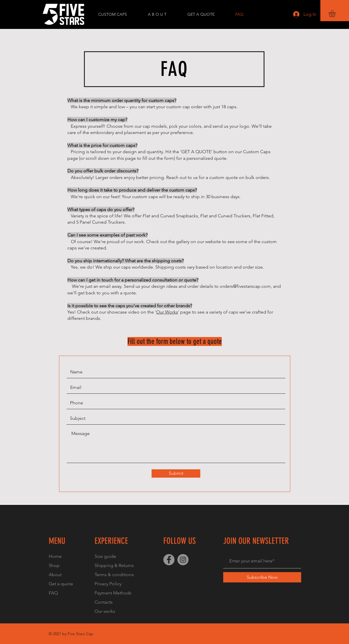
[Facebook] (169, 560)
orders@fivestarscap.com (245, 286)
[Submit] (176, 473)
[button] (336, 13)
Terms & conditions (114, 575)
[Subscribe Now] (262, 577)
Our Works (167, 312)
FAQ (53, 593)
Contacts (104, 602)
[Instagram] (183, 560)
